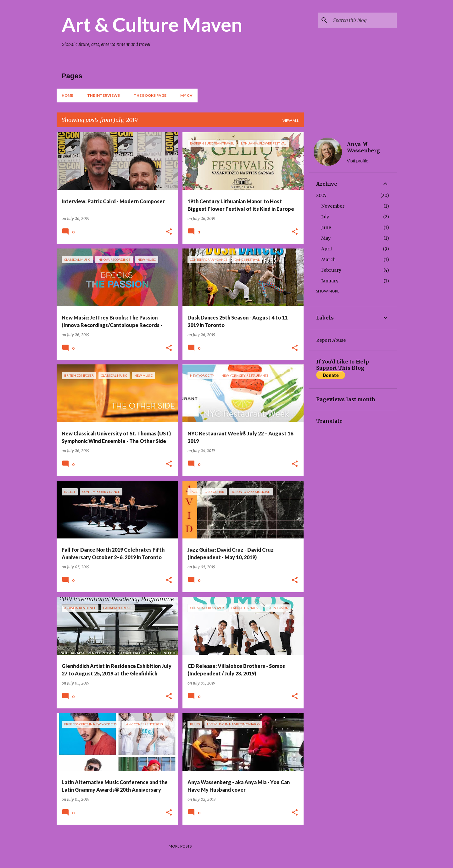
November (333, 206)
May (326, 238)
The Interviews (103, 95)
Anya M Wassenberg (364, 147)
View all (291, 120)
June (326, 227)
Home (67, 95)
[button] (169, 232)
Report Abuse (331, 340)
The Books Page (150, 95)
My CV (186, 95)
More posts (180, 846)
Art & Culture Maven (152, 24)
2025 (321, 195)
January (330, 281)
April (327, 249)
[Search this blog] (364, 20)
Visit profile (358, 161)
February (331, 270)
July (325, 217)
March (328, 259)
